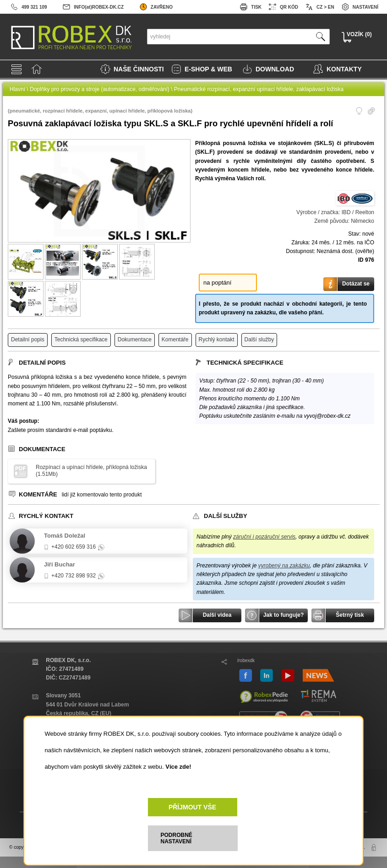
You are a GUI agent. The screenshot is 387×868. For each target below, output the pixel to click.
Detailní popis (28, 340)
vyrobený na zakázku (284, 566)
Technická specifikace (81, 340)
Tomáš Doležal (65, 536)
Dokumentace (135, 340)
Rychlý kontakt (217, 340)
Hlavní (17, 89)
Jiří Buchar (60, 564)
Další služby (259, 340)
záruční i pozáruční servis (264, 537)
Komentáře (175, 340)
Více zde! (178, 767)
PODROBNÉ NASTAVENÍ (177, 838)
